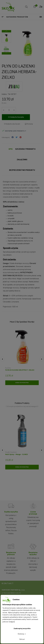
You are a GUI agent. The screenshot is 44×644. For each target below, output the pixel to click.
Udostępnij (13, 137)
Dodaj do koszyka (16, 117)
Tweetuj (17, 137)
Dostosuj (22, 634)
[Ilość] (9, 110)
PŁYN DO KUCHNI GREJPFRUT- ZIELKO (20, 370)
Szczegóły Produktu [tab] (25, 149)
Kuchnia (8, 368)
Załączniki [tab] (22, 160)
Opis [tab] (11, 149)
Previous (6, 53)
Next (6, 31)
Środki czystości (11, 452)
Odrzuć (22, 639)
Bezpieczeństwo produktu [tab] (22, 170)
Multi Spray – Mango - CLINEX (17, 455)
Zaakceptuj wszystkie (22, 629)
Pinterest (21, 137)
